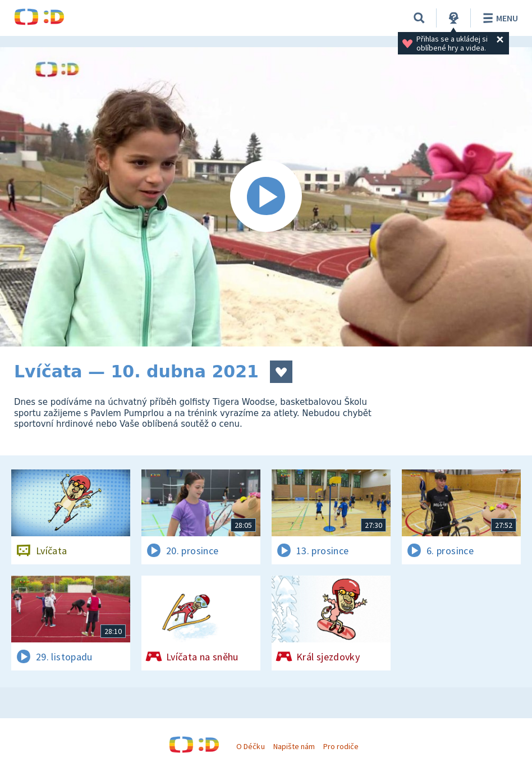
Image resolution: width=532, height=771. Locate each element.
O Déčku (250, 746)
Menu (499, 18)
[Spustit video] (266, 197)
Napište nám (294, 746)
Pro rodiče (341, 746)
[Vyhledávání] (419, 18)
